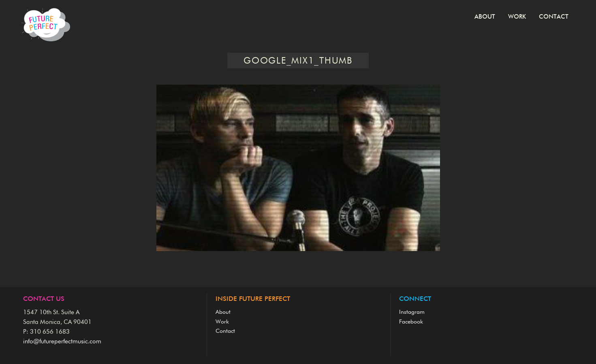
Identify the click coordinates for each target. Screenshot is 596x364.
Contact (554, 17)
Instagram (412, 312)
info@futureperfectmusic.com (62, 342)
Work (517, 17)
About (485, 17)
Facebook (411, 322)
